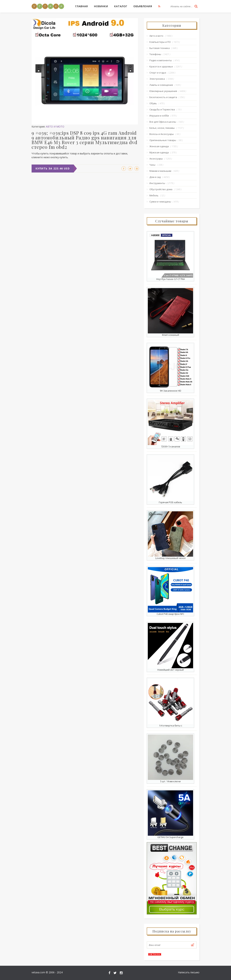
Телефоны (155, 54)
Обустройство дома (161, 189)
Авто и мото (55, 127)
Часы (152, 165)
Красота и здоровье (161, 66)
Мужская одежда (159, 152)
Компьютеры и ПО (160, 42)
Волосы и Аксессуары (162, 134)
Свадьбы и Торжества (162, 109)
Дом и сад (155, 177)
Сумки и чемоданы (160, 202)
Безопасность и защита (163, 97)
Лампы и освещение (161, 85)
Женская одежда (159, 146)
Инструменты (157, 183)
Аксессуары (156, 159)
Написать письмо (189, 972)
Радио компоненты (161, 60)
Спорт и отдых (158, 73)
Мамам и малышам (160, 171)
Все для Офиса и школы (163, 122)
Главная (82, 6)
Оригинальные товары (163, 140)
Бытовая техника (160, 48)
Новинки (101, 6)
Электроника (157, 79)
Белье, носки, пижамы (162, 128)
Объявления (143, 6)
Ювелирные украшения (163, 91)
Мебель (154, 195)
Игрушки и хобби (159, 116)
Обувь (153, 103)
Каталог (121, 6)
